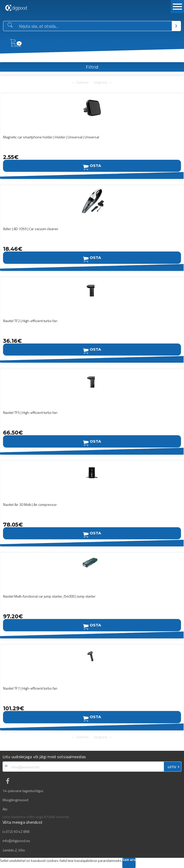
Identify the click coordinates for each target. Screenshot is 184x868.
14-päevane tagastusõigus (23, 791)
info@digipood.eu (16, 841)
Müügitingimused (15, 800)
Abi (5, 809)
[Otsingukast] (94, 26)
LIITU (172, 767)
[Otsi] (176, 26)
